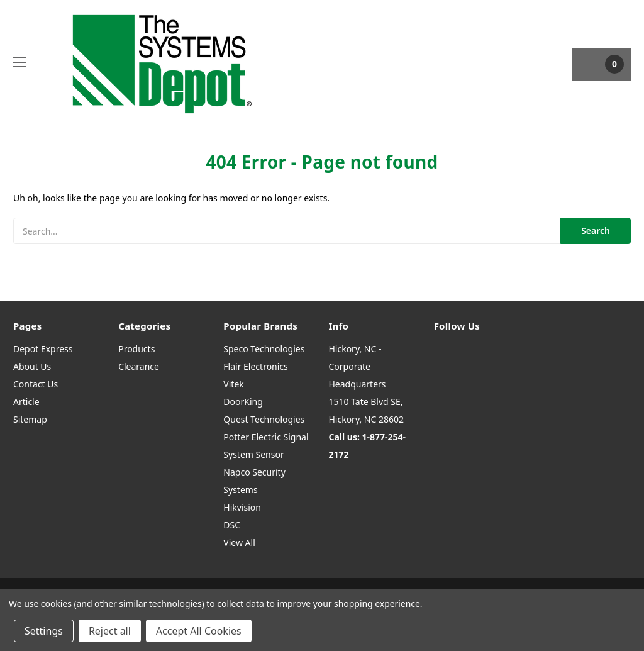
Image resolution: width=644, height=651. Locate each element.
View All (239, 542)
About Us (32, 366)
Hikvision (242, 507)
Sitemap (30, 419)
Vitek (233, 384)
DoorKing (243, 402)
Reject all (110, 631)
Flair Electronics (256, 366)
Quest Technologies (264, 419)
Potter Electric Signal (266, 437)
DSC (232, 525)
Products (136, 349)
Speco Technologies (264, 349)
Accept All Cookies (199, 631)
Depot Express (43, 349)
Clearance (139, 366)
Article (26, 402)
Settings (44, 631)
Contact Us (36, 384)
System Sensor (253, 454)
